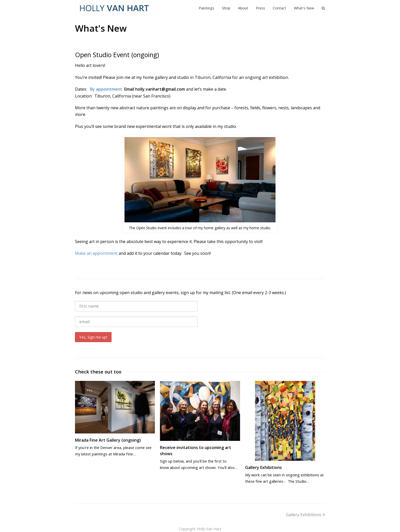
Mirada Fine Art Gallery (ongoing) (108, 440)
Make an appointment (96, 253)
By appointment (107, 89)
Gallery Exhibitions (264, 467)
